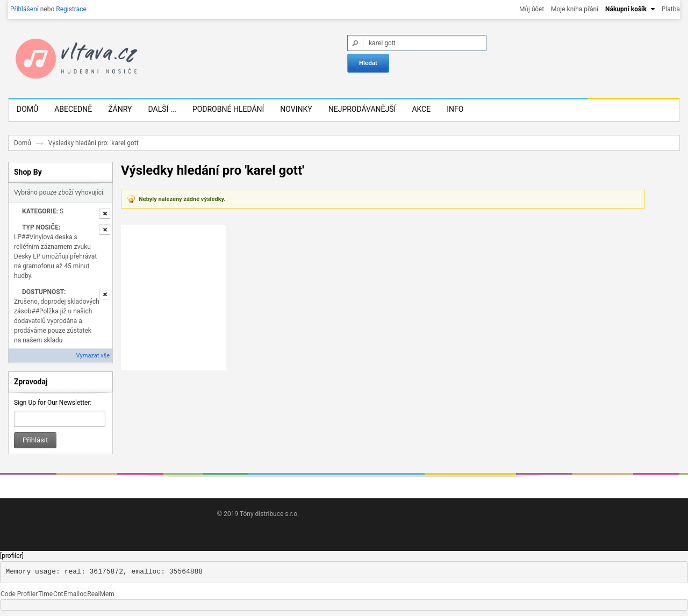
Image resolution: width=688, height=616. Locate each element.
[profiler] (12, 556)
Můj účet (532, 9)
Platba (671, 9)
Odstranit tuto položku (105, 213)
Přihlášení (24, 9)
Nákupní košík (626, 9)
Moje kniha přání (575, 9)
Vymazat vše (93, 356)
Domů (23, 143)
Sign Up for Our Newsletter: (53, 403)
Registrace (71, 9)
